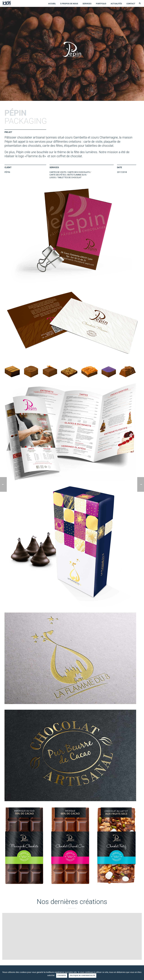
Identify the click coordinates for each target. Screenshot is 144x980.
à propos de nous (69, 4)
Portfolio (101, 4)
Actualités (116, 4)
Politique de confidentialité (82, 975)
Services (87, 4)
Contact (131, 4)
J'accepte (62, 975)
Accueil (52, 4)
